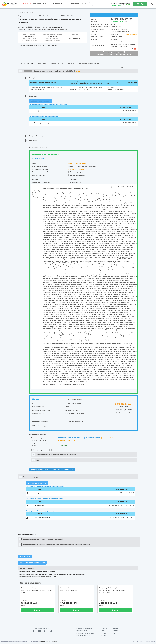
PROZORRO (27, 4)
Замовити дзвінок (117, 6)
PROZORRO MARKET (41, 4)
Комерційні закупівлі (59, 4)
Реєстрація (140, 4)
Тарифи (115, 633)
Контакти (104, 633)
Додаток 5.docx (44, 111)
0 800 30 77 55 (116, 4)
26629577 (115, 34)
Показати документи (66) (41, 450)
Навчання (104, 629)
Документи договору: (40, 421)
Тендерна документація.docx (44, 123)
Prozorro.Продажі (78, 4)
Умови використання (55, 642)
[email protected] (117, 42)
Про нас (103, 635)
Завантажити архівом (41, 101)
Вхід (128, 4)
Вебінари (116, 631)
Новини (103, 631)
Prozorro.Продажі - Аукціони (85, 633)
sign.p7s (40, 493)
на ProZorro (49, 27)
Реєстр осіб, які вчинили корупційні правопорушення (114, 55)
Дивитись (38, 610)
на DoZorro (58, 27)
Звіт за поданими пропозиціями (32, 563)
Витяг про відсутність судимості (114, 52)
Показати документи (77, 172)
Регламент (116, 629)
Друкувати (25, 556)
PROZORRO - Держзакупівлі (84, 629)
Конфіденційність (43, 642)
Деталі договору (39, 426)
